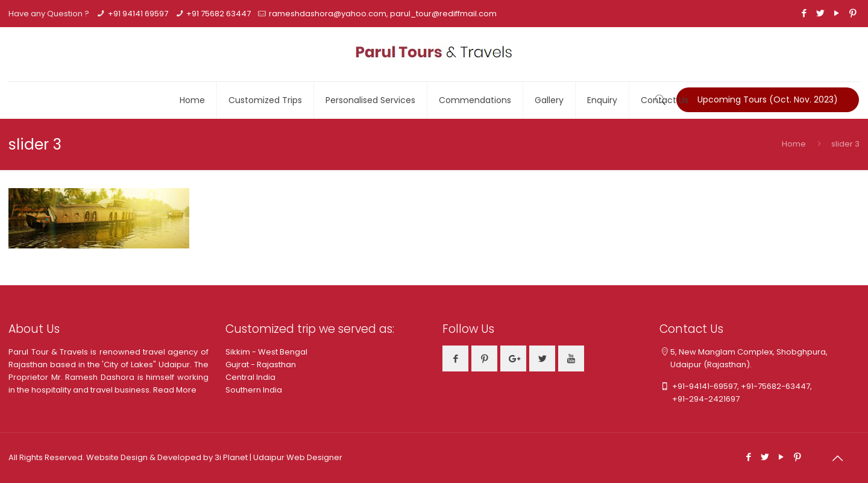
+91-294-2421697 (700, 399)
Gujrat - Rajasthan (261, 365)
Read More (175, 390)
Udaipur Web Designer (298, 457)
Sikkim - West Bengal (266, 352)
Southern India (254, 390)
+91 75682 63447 (219, 14)
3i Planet (232, 457)
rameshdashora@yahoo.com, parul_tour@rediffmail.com (383, 14)
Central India (250, 377)
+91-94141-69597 (705, 386)
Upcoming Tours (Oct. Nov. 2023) (768, 99)
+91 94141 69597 (138, 14)
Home (794, 144)
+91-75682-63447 (775, 386)
